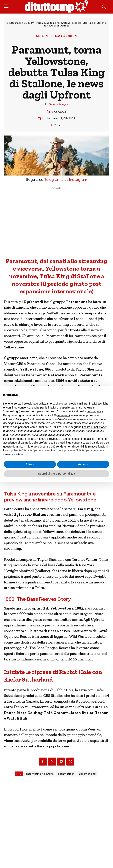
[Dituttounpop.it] (57, 7)
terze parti (64, 415)
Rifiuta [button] (30, 464)
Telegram (52, 180)
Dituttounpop (14, 23)
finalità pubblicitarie (94, 427)
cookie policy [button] (95, 411)
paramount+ (66, 774)
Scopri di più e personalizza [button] (56, 474)
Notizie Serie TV (66, 36)
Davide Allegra (59, 104)
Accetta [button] (83, 464)
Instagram (78, 180)
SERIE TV (29, 23)
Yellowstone (87, 774)
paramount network (39, 774)
